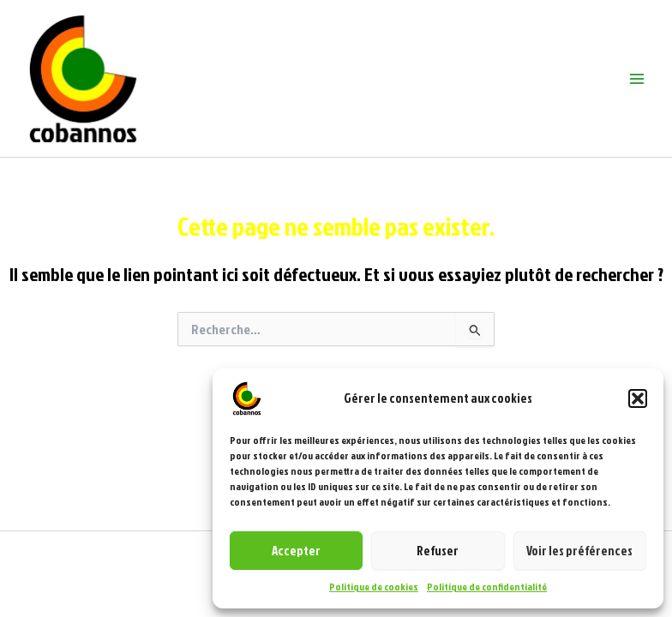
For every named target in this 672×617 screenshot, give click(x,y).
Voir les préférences (579, 551)
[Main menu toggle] (637, 79)
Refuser (438, 551)
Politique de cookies (374, 587)
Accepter (296, 551)
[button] (638, 398)
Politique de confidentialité (487, 587)
